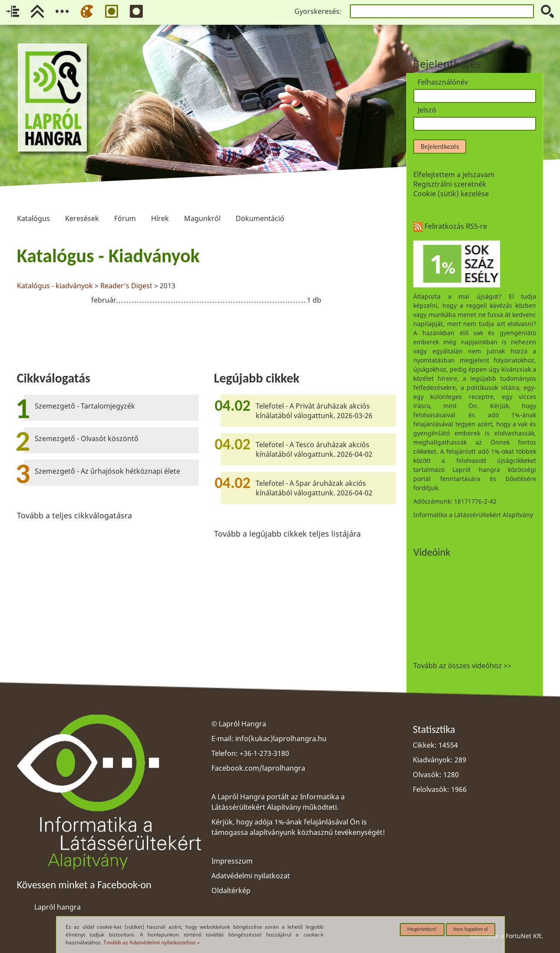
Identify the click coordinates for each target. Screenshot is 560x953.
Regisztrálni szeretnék (450, 184)
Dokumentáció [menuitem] (260, 204)
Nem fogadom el (471, 929)
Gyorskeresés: (318, 11)
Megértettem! (422, 929)
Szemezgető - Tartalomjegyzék (85, 406)
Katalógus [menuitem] (33, 204)
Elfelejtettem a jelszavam (454, 175)
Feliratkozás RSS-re (450, 226)
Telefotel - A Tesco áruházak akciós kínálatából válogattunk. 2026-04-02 (314, 449)
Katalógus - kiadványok (55, 286)
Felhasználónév (443, 82)
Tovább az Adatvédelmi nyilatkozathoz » (152, 942)
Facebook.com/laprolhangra (258, 768)
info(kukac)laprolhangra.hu (281, 739)
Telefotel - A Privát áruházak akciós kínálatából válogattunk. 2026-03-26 (314, 411)
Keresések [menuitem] (82, 204)
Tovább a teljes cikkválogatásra (74, 515)
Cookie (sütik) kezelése (451, 194)
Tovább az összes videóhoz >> (462, 666)
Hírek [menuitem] (160, 204)
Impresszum (232, 861)
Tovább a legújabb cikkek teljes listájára (287, 534)
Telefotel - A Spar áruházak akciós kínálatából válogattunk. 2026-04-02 (314, 488)
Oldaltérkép (231, 890)
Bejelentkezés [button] (440, 147)
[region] (206, 277)
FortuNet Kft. (524, 936)
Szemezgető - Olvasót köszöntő (87, 439)
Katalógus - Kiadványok (108, 256)
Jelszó (427, 110)
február (104, 300)
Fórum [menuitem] (125, 204)
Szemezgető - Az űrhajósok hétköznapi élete (107, 471)
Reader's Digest (126, 286)
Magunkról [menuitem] (202, 204)
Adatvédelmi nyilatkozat (251, 876)
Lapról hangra (58, 907)
